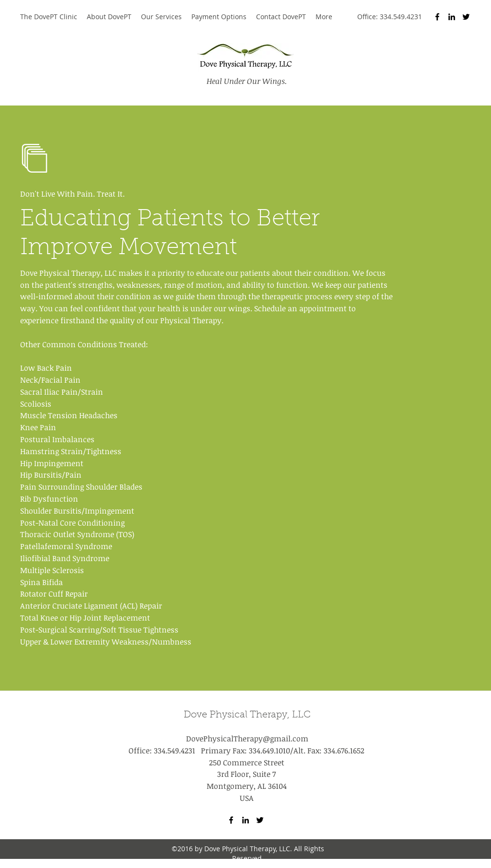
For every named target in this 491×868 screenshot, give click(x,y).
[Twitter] (466, 17)
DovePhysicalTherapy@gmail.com (247, 739)
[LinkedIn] (452, 17)
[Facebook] (437, 17)
